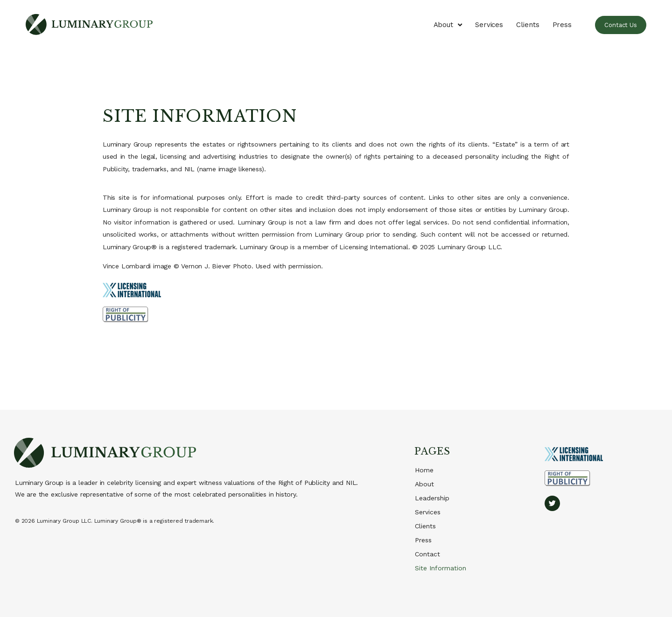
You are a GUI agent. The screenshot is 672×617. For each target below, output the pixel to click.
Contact (427, 554)
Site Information (441, 568)
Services (489, 25)
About (448, 25)
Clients (528, 25)
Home (424, 470)
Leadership (432, 498)
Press (562, 25)
